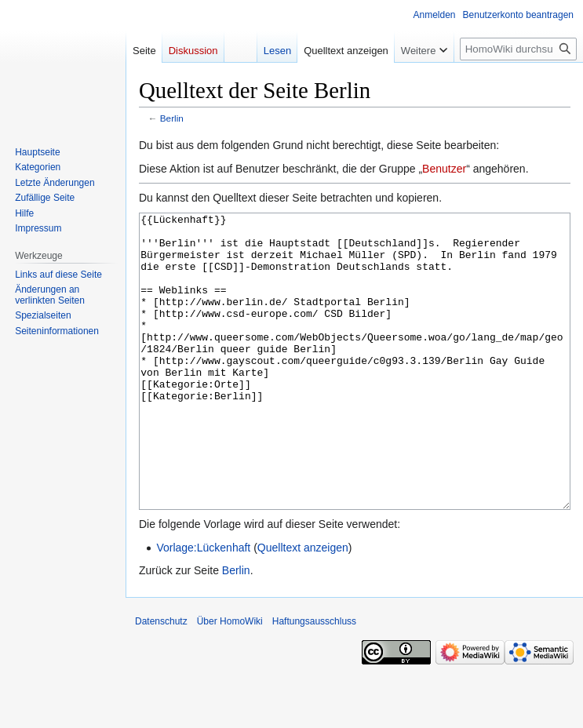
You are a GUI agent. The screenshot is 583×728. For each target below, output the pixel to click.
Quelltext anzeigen (303, 606)
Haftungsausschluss (314, 680)
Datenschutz (161, 680)
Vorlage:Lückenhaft (203, 606)
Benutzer (444, 169)
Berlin (172, 118)
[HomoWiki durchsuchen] (518, 49)
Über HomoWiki (230, 680)
